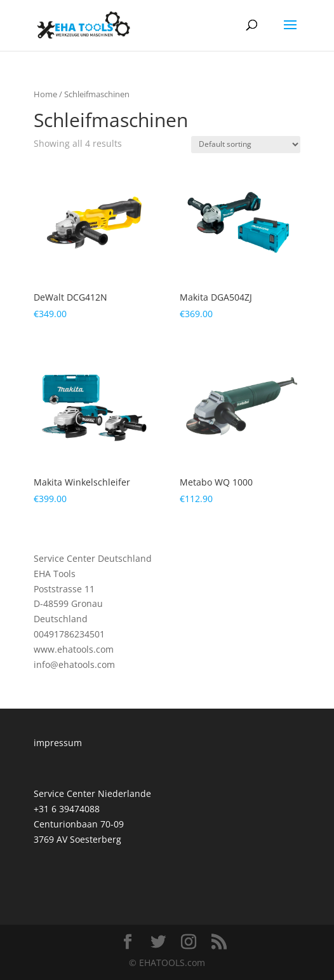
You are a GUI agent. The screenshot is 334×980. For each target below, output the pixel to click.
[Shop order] (246, 145)
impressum (58, 743)
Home (45, 94)
